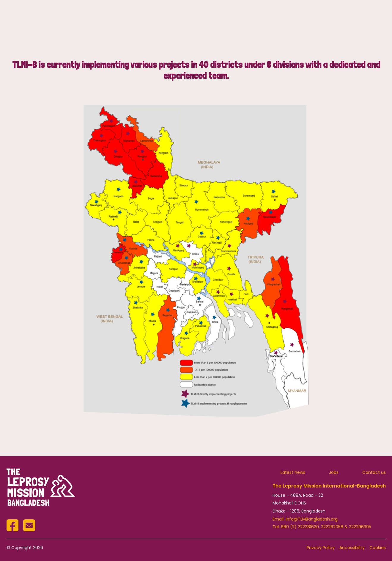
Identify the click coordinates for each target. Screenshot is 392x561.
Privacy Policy (321, 548)
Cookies (378, 548)
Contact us (374, 472)
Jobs (334, 472)
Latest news (293, 472)
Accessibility (352, 548)
